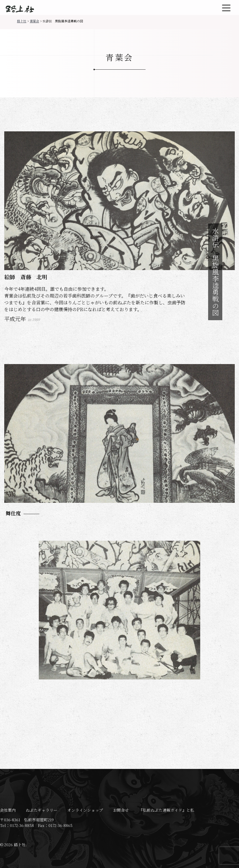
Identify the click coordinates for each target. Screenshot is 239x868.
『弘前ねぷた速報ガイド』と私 (167, 810)
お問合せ (121, 810)
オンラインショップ (85, 810)
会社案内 (8, 810)
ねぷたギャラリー (42, 810)
